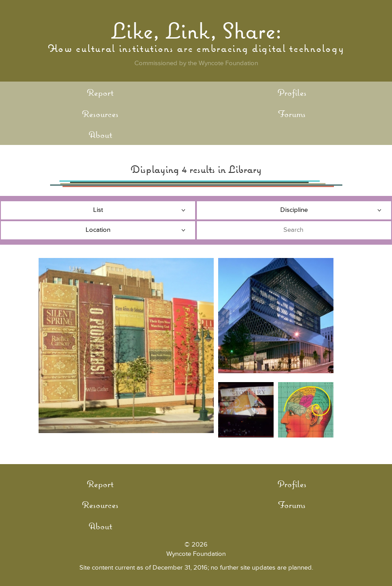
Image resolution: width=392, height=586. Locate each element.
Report (100, 92)
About (100, 135)
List (98, 210)
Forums (292, 114)
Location (98, 230)
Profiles (292, 92)
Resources (100, 114)
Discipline (294, 210)
